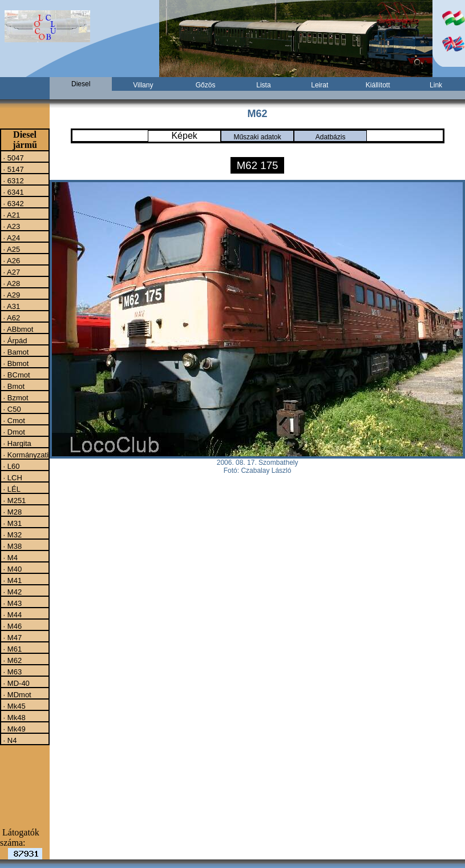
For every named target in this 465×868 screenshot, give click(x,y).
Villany (143, 85)
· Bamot (15, 352)
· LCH (12, 477)
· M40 (11, 569)
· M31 (11, 523)
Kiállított (378, 85)
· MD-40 (15, 683)
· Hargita (16, 443)
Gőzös (206, 85)
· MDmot (16, 694)
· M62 (11, 660)
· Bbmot (15, 363)
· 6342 (13, 203)
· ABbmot (17, 329)
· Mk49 (13, 729)
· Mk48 (13, 717)
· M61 (11, 649)
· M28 (11, 512)
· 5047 (13, 158)
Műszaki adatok (257, 137)
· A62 (11, 318)
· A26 (11, 260)
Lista (263, 85)
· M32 (11, 535)
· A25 (11, 249)
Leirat (320, 85)
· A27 (11, 272)
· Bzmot (15, 397)
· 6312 (13, 180)
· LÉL (11, 489)
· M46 (11, 626)
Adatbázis (331, 137)
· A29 (11, 295)
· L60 (11, 466)
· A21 (11, 215)
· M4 (9, 557)
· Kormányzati (25, 455)
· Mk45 (13, 706)
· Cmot (13, 420)
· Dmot (13, 432)
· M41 (11, 580)
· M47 (11, 637)
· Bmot (13, 386)
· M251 (13, 500)
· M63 (11, 672)
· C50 (11, 409)
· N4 (9, 740)
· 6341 (13, 192)
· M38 (11, 546)
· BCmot (16, 375)
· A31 (11, 306)
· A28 (11, 283)
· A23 (11, 226)
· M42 (11, 592)
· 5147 (13, 169)
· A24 (11, 238)
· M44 (11, 614)
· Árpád (14, 340)
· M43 (11, 603)
